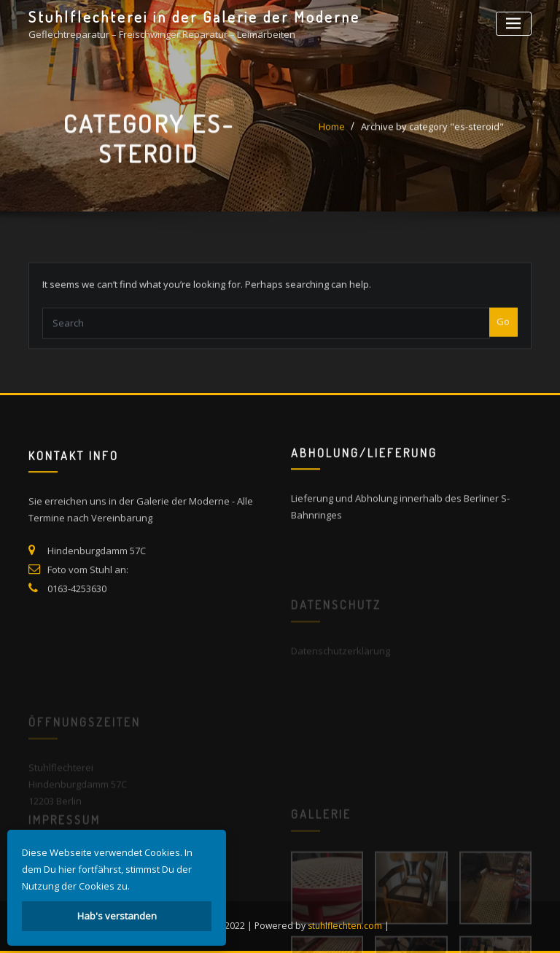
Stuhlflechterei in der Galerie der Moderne (194, 17)
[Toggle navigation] (514, 24)
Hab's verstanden (117, 916)
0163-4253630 (77, 603)
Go (503, 330)
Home (332, 132)
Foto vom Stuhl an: (88, 584)
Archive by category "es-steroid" (432, 132)
